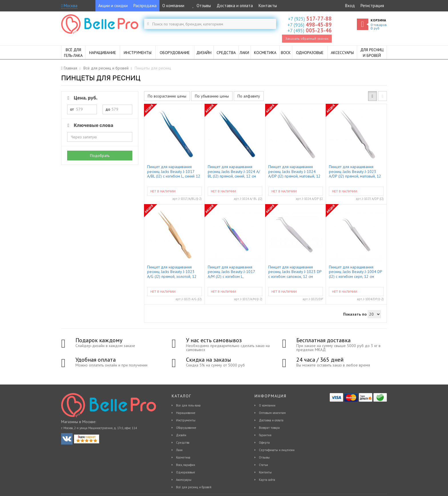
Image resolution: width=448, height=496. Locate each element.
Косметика (183, 457)
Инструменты (186, 420)
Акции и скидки (113, 6)
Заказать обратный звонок (307, 38)
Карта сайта (267, 480)
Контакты (268, 6)
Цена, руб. (81, 98)
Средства (183, 443)
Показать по (355, 314)
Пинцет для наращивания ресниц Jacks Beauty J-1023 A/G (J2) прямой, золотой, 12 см (172, 272)
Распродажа (145, 6)
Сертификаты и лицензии (277, 450)
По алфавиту (249, 96)
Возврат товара (269, 428)
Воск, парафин (186, 465)
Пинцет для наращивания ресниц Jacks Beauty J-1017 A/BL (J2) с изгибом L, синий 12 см (174, 171)
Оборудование (186, 428)
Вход (350, 6)
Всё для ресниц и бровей (194, 487)
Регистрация (372, 6)
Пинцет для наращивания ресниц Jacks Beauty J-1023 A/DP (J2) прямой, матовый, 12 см (355, 171)
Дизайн (181, 435)
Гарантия (265, 435)
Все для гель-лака (188, 405)
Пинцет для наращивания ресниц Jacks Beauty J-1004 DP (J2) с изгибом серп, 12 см (355, 272)
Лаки (179, 450)
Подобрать (100, 156)
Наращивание (186, 413)
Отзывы (200, 6)
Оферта (264, 443)
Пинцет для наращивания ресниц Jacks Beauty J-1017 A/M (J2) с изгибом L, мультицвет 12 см (231, 272)
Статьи (263, 465)
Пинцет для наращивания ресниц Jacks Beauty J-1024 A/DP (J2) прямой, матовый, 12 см (294, 171)
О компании (173, 6)
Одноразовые (186, 472)
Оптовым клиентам (272, 413)
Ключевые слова (89, 125)
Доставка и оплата (235, 6)
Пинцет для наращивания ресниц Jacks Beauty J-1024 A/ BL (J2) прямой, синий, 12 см (234, 171)
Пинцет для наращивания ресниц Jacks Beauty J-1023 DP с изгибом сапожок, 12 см (295, 272)
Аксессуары (184, 480)
